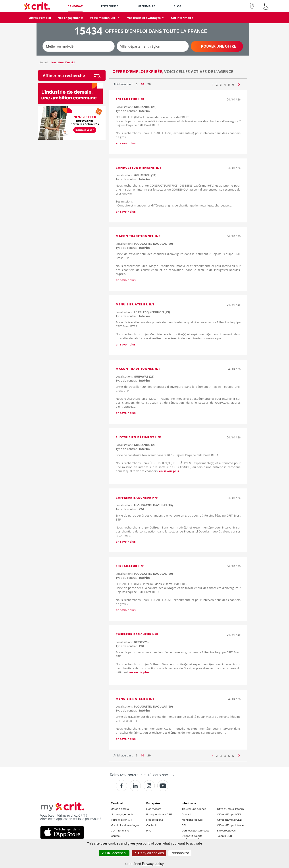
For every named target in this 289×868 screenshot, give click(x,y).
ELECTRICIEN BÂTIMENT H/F (138, 437)
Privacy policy (153, 864)
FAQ (149, 831)
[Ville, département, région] (153, 46)
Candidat (117, 803)
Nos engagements (122, 814)
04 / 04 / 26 (234, 99)
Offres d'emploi (120, 809)
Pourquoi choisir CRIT (159, 814)
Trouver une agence (194, 809)
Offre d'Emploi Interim (230, 809)
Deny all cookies (149, 853)
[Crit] (135, 786)
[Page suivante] (239, 83)
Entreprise (153, 803)
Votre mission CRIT (122, 820)
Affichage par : (123, 84)
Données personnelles (196, 831)
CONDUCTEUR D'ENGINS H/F (139, 168)
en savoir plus (126, 143)
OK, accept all (114, 853)
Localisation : (136, 107)
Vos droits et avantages (125, 825)
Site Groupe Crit (227, 831)
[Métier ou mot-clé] (79, 46)
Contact (116, 836)
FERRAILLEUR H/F (130, 99)
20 (149, 84)
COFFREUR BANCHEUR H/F (137, 498)
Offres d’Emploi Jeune (230, 825)
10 (142, 84)
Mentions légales (192, 820)
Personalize (180, 853)
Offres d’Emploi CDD (229, 820)
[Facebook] (121, 786)
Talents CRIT (225, 836)
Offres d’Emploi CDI (229, 814)
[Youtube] (163, 786)
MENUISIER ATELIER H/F (135, 304)
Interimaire (189, 803)
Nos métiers (154, 809)
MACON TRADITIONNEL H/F (138, 236)
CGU (185, 825)
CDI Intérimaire (120, 831)
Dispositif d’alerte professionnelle (192, 837)
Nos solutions (155, 820)
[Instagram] (149, 786)
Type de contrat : (133, 111)
